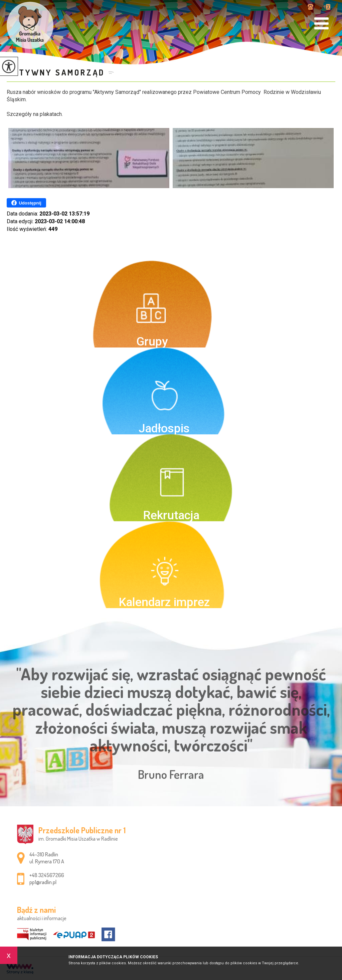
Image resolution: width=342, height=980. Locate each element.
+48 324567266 (310, 7)
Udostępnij (26, 203)
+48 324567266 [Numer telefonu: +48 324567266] (47, 875)
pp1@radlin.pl (327, 7)
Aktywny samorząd (56, 72)
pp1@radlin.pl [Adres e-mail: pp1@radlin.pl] (43, 882)
